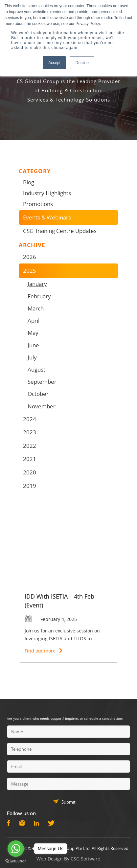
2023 (30, 432)
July (32, 357)
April (34, 320)
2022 (30, 446)
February (39, 296)
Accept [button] (54, 63)
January (37, 284)
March (36, 308)
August (36, 369)
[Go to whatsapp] (16, 849)
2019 (30, 486)
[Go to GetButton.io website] (16, 861)
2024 (30, 419)
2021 (30, 459)
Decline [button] (82, 63)
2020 (30, 472)
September (42, 382)
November (42, 406)
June (33, 345)
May (33, 333)
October (38, 394)
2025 (30, 271)
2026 (30, 257)
